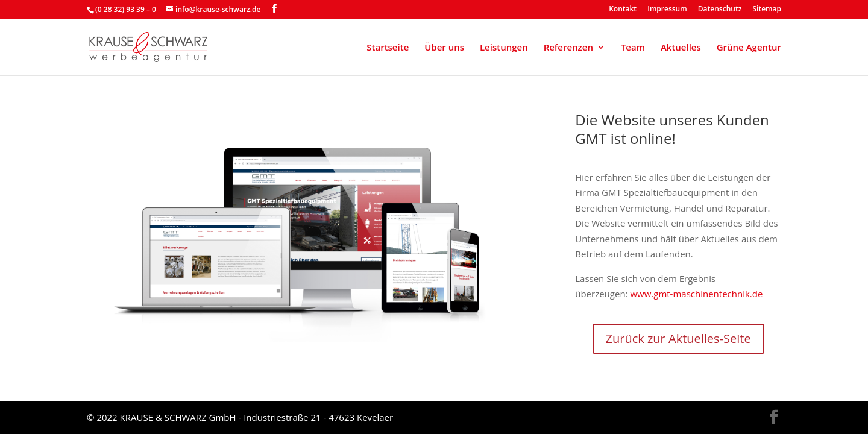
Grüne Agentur (749, 48)
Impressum (667, 10)
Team (633, 48)
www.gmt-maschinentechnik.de (696, 294)
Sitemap (767, 10)
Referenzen (568, 48)
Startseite (388, 48)
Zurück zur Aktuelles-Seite (678, 338)
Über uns (444, 48)
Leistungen (504, 48)
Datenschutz (720, 10)
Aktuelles (681, 48)
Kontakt (623, 10)
